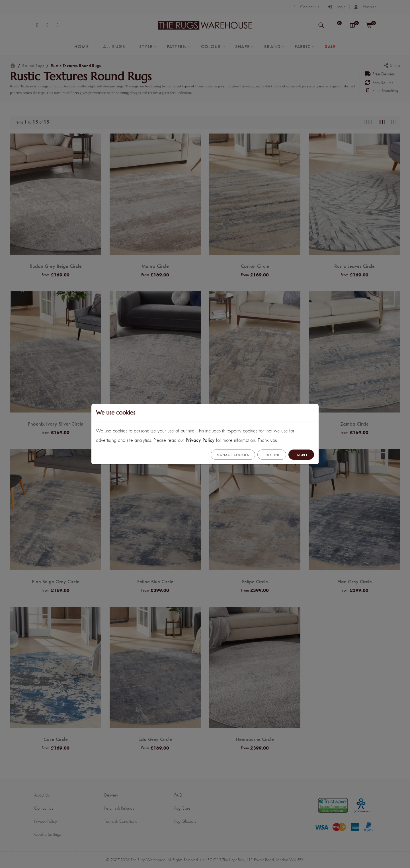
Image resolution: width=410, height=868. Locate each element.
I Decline (272, 455)
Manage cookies (233, 455)
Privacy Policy (200, 440)
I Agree (301, 455)
